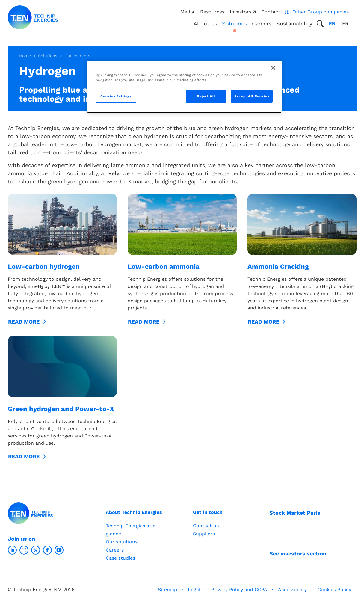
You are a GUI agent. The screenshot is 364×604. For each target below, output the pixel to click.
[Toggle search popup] (320, 24)
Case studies (120, 558)
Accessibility (292, 589)
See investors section (298, 554)
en (332, 24)
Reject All (206, 96)
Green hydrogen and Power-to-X (61, 409)
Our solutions (122, 542)
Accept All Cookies (252, 96)
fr (345, 24)
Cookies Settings (116, 96)
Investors (243, 12)
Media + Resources (202, 12)
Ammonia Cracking (278, 266)
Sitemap (167, 589)
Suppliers (204, 534)
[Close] (273, 68)
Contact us (206, 526)
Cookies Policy (334, 589)
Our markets (77, 56)
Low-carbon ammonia (164, 266)
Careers (262, 24)
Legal (194, 589)
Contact (271, 12)
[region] (184, 87)
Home (25, 56)
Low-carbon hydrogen (44, 266)
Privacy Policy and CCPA (239, 589)
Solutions (48, 56)
